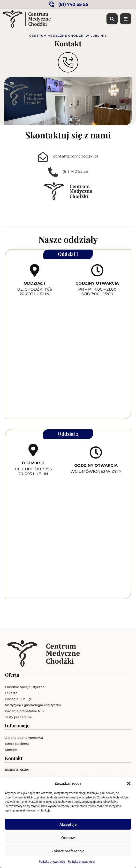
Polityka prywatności (52, 862)
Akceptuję (68, 824)
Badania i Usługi (18, 699)
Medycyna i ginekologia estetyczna (33, 705)
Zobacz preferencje (68, 851)
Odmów (68, 838)
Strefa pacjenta (17, 744)
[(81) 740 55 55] (53, 172)
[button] (129, 783)
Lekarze (11, 693)
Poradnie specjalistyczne (25, 687)
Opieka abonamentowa (24, 738)
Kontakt (11, 750)
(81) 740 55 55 (75, 171)
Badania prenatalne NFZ (25, 711)
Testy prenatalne (18, 717)
